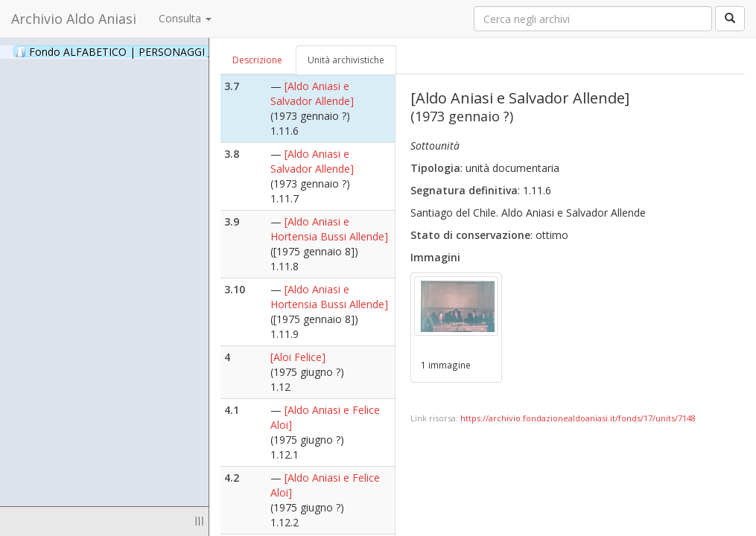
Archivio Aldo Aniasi (74, 19)
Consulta (185, 18)
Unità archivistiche (346, 60)
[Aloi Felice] (298, 357)
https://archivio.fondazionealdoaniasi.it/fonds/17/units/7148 (578, 418)
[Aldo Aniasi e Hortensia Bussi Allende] (329, 229)
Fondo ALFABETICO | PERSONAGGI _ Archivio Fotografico (181, 51)
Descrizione (257, 60)
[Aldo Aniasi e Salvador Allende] (312, 93)
